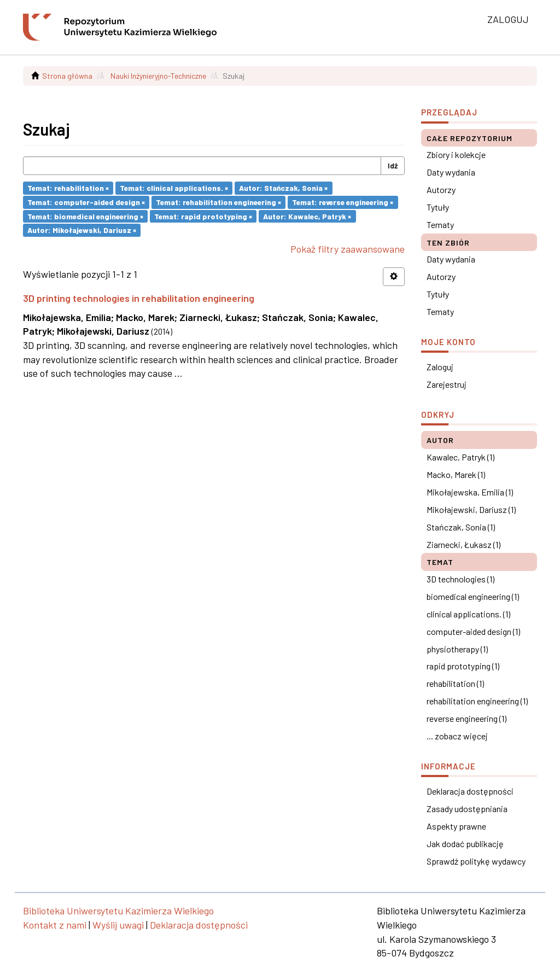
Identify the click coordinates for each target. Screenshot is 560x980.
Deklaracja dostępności (470, 791)
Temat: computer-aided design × (86, 202)
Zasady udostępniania (467, 809)
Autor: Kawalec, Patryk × (307, 216)
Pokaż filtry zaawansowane (348, 249)
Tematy (440, 224)
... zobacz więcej (457, 736)
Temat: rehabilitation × (68, 188)
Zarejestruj (447, 384)
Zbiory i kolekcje (456, 154)
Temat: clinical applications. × (174, 188)
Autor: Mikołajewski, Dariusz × (82, 230)
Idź (393, 165)
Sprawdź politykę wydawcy (476, 861)
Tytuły (438, 207)
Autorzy (441, 189)
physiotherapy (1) (457, 649)
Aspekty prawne (456, 826)
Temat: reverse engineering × (343, 202)
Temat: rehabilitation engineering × (218, 202)
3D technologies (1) (460, 579)
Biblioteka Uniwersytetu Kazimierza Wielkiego (118, 911)
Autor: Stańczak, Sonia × (283, 188)
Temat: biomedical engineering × (85, 216)
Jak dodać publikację (465, 844)
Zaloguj (440, 367)
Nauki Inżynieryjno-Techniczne (158, 76)
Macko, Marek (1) (456, 474)
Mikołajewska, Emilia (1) (470, 492)
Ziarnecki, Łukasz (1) (463, 544)
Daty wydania (451, 172)
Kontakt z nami (55, 925)
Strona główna (67, 76)
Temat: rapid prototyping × (203, 216)
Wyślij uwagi (118, 925)
